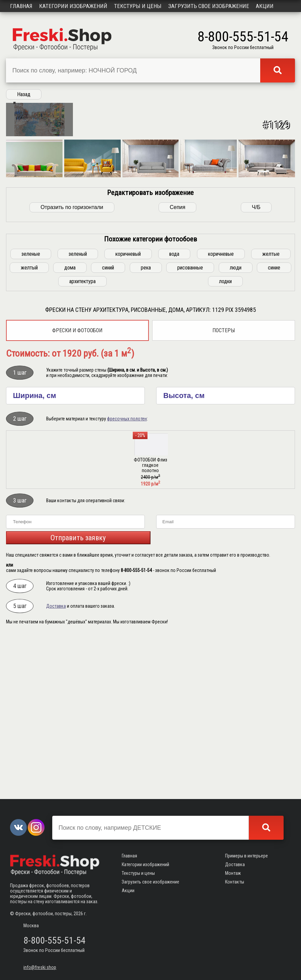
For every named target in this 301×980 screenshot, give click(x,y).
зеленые (31, 414)
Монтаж (233, 873)
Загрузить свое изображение (209, 6)
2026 (78, 914)
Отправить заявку (78, 698)
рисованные (190, 428)
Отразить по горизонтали (72, 367)
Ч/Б (256, 367)
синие (274, 428)
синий (108, 428)
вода (174, 414)
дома (70, 428)
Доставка (56, 766)
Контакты (235, 882)
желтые (271, 414)
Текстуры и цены (138, 6)
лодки (225, 441)
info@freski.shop (40, 967)
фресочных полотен (127, 579)
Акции (265, 6)
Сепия (177, 367)
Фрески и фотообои (77, 490)
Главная (21, 6)
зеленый (78, 414)
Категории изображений (73, 6)
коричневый (128, 414)
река (146, 428)
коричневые (221, 414)
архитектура (82, 441)
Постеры (224, 490)
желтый (29, 428)
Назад (24, 94)
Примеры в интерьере (246, 856)
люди (236, 428)
